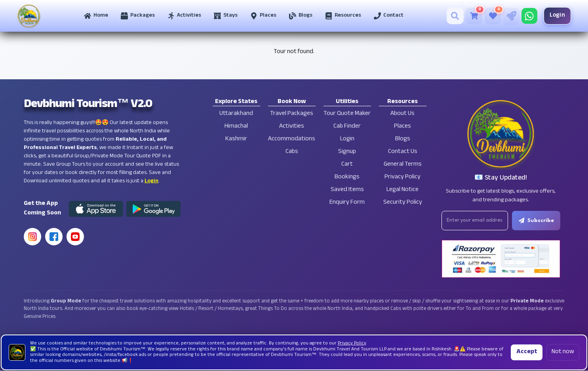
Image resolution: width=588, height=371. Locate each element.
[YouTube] (75, 237)
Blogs (403, 139)
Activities (292, 127)
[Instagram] (32, 237)
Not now (563, 352)
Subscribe (537, 221)
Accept (527, 352)
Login (555, 16)
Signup (347, 152)
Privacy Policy (402, 177)
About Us (402, 114)
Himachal (236, 127)
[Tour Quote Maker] (508, 16)
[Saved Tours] (490, 16)
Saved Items (347, 190)
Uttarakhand (236, 114)
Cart (347, 165)
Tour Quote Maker (347, 114)
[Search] (453, 16)
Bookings (347, 177)
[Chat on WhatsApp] (527, 16)
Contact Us (403, 152)
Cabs (292, 152)
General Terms (403, 165)
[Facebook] (54, 237)
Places (402, 127)
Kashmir (236, 139)
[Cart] (471, 16)
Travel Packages (292, 114)
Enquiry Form (347, 203)
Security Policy (403, 203)
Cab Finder (347, 127)
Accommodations (292, 139)
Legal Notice (402, 190)
